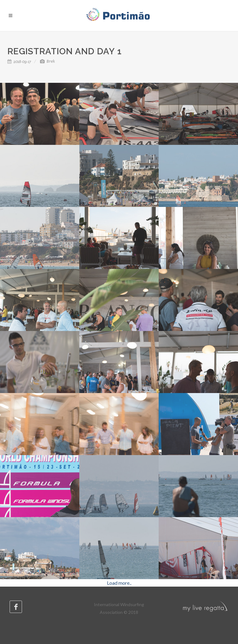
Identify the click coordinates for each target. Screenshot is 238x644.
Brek (47, 61)
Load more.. (119, 583)
